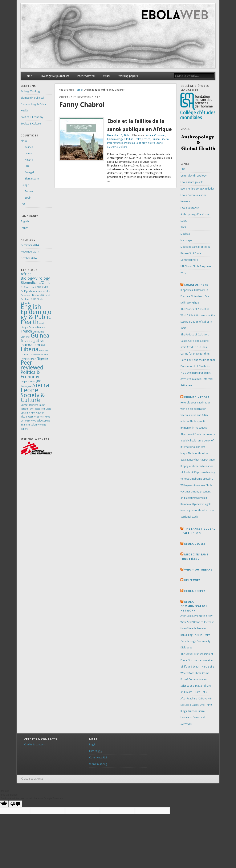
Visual (107, 76)
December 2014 (30, 245)
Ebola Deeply (195, 591)
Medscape (186, 240)
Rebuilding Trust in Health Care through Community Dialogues (195, 641)
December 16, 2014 (118, 135)
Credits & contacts (35, 745)
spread (24, 409)
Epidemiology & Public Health (124, 139)
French (146, 139)
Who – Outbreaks (198, 570)
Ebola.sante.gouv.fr (192, 182)
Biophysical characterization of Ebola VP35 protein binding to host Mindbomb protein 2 (198, 473)
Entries (96, 751)
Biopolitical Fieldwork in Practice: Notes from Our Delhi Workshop (195, 296)
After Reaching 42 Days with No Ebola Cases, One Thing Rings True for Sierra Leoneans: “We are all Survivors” (196, 711)
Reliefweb (192, 580)
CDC (39, 287)
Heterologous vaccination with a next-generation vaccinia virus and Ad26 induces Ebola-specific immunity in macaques (196, 415)
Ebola (33, 299)
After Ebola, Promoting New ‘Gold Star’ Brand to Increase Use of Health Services (197, 622)
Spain (28, 198)
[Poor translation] (15, 804)
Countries (160, 135)
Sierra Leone (155, 143)
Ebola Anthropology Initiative (197, 189)
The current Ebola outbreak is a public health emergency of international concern (198, 441)
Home (28, 76)
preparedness (28, 381)
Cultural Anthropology (194, 176)
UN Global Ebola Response (196, 266)
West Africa (34, 417)
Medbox (185, 234)
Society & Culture (117, 147)
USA (23, 204)
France (29, 191)
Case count (30, 287)
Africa (150, 135)
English (25, 221)
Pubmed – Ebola (197, 397)
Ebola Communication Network (194, 606)
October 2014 (29, 258)
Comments (98, 758)
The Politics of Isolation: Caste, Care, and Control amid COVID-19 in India (195, 341)
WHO (33, 421)
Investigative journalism (55, 76)
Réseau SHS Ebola (191, 253)
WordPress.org (98, 764)
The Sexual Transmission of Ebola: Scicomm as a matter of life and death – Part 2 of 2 (197, 660)
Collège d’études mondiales (35, 291)
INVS (43, 345)
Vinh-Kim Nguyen (35, 413)
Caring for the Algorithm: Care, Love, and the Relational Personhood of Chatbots (198, 360)
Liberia (165, 139)
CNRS (45, 287)
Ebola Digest (195, 544)
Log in (93, 745)
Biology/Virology (30, 91)
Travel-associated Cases (40, 409)
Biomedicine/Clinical (32, 98)
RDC (27, 166)
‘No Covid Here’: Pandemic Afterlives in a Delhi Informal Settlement (197, 379)
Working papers (128, 76)
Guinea (156, 139)
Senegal (29, 172)
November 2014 (30, 252)
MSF (34, 359)
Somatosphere (29, 405)
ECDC (184, 221)
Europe (25, 185)
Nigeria (29, 160)
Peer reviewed (86, 76)
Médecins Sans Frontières (195, 247)
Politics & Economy (136, 143)
